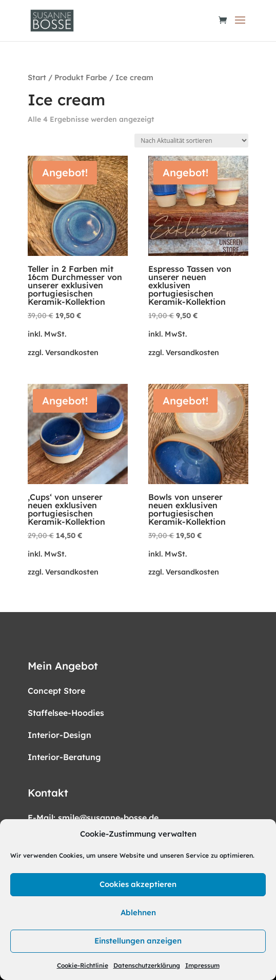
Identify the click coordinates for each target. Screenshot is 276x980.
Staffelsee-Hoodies (66, 713)
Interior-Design (60, 735)
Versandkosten (72, 353)
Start (37, 77)
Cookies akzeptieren (138, 884)
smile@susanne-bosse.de (108, 818)
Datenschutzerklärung (147, 965)
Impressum (202, 965)
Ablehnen (138, 912)
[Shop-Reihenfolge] (191, 141)
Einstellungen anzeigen (138, 941)
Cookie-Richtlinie (83, 965)
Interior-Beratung (64, 757)
